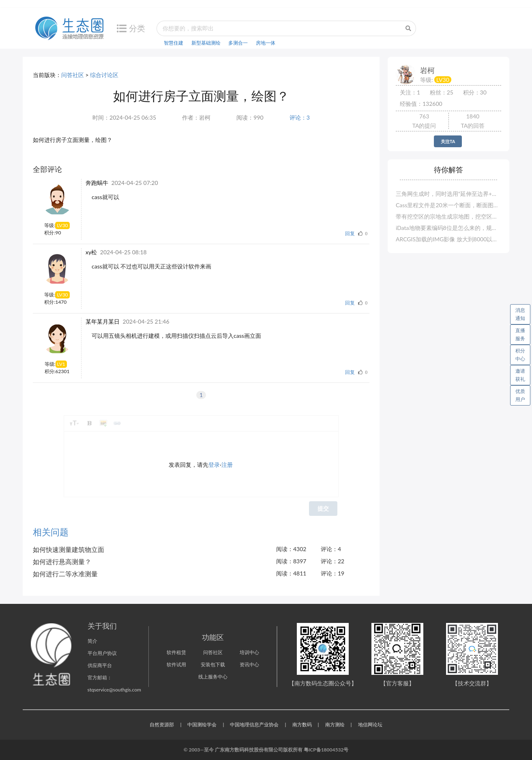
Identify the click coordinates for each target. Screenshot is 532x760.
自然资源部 (162, 725)
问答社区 (73, 75)
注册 (227, 465)
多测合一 (238, 43)
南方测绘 (335, 725)
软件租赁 (176, 652)
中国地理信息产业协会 (254, 725)
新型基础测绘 (206, 43)
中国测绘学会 (202, 725)
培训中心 (249, 652)
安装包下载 (213, 664)
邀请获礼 (520, 375)
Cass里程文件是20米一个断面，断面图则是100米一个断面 (448, 205)
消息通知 (523, 313)
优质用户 (520, 395)
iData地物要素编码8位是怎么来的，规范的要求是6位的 (448, 228)
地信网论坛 (370, 725)
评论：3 (300, 117)
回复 (350, 233)
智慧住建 (174, 43)
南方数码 (302, 725)
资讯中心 (249, 664)
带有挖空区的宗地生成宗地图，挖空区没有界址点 (448, 216)
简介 (92, 641)
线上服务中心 (213, 677)
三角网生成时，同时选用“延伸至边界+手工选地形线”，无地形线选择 (448, 194)
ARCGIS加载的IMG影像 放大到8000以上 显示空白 (448, 239)
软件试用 (176, 664)
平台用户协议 (102, 653)
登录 (214, 465)
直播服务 (520, 334)
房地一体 (266, 43)
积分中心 (520, 355)
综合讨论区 (104, 75)
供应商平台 (100, 665)
